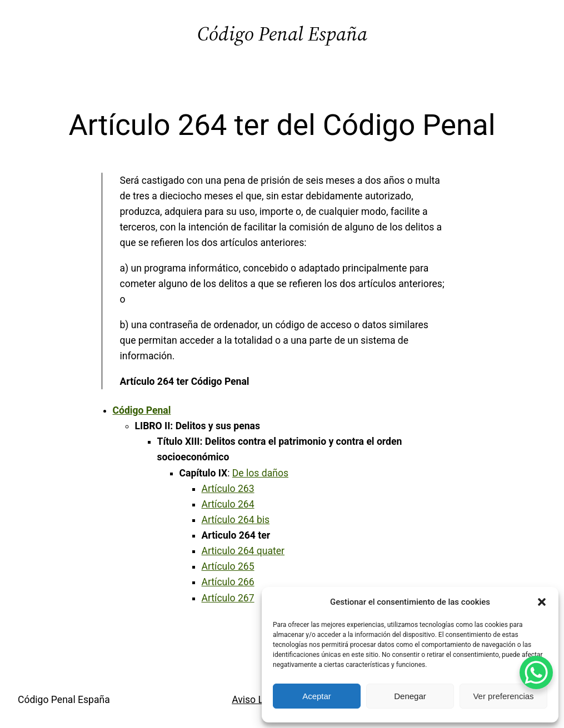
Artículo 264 (228, 504)
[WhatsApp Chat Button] (536, 672)
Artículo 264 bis (236, 520)
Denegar (410, 696)
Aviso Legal (257, 700)
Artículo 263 (228, 489)
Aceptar (317, 696)
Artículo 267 (228, 598)
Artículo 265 (228, 566)
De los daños (260, 473)
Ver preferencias (503, 696)
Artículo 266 (228, 582)
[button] (542, 602)
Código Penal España (282, 34)
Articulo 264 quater (243, 551)
